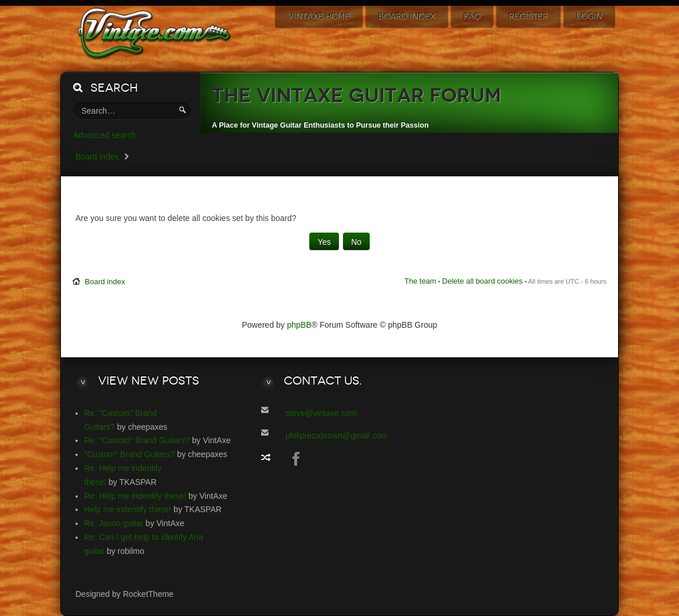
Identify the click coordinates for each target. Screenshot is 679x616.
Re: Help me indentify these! (135, 496)
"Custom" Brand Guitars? (129, 454)
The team (420, 281)
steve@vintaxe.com (321, 413)
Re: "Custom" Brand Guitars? (137, 440)
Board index (97, 157)
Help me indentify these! (128, 509)
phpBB (299, 325)
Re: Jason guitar (114, 523)
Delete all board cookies (483, 281)
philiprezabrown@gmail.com (337, 436)
